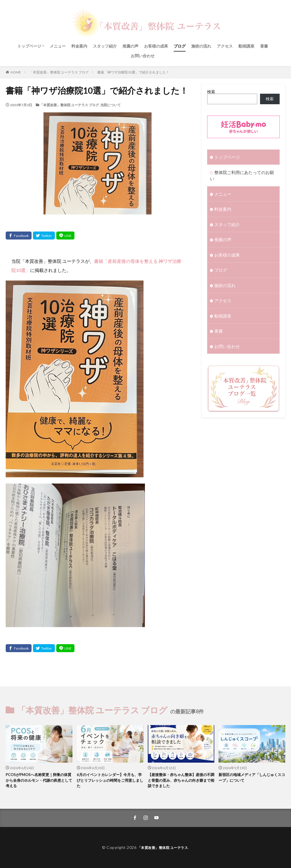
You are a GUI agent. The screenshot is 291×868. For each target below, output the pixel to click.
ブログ (180, 46)
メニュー (58, 46)
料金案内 (79, 46)
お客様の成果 (156, 46)
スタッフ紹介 (105, 46)
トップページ (29, 46)
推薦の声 (130, 46)
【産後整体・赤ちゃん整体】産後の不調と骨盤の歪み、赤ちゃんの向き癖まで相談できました (180, 782)
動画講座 (246, 46)
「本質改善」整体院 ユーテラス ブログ (59, 72)
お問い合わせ (143, 56)
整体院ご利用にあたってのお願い (244, 172)
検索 (211, 92)
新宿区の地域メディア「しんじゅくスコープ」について (251, 778)
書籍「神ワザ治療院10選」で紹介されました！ (133, 72)
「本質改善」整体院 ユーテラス (163, 847)
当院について (111, 105)
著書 (264, 46)
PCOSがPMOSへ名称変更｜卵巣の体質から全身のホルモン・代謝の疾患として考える (39, 782)
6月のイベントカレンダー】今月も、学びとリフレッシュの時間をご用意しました (109, 782)
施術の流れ (201, 46)
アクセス (225, 46)
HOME (16, 72)
